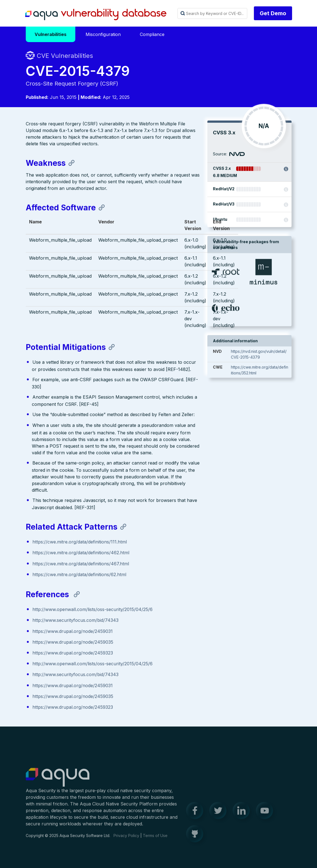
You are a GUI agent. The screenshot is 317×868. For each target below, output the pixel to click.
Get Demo (273, 13)
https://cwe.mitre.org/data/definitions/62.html (79, 575)
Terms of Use (155, 839)
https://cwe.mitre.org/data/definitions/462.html (81, 553)
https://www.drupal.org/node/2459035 (73, 643)
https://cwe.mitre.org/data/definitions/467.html (81, 564)
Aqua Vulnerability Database (96, 15)
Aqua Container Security (58, 781)
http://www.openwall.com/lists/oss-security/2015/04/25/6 (92, 610)
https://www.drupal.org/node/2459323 (73, 653)
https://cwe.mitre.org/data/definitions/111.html (80, 542)
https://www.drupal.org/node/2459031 (73, 632)
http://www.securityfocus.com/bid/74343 (75, 621)
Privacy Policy (126, 839)
